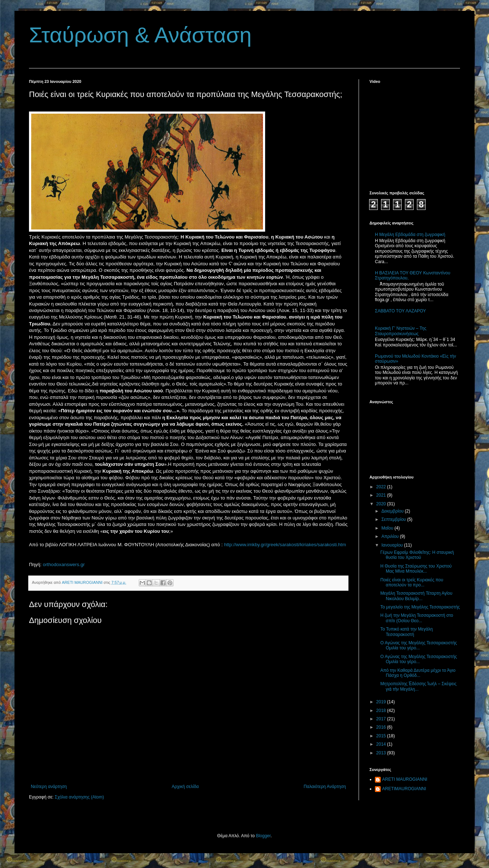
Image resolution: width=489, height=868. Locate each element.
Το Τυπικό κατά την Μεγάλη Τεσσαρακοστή (407, 632)
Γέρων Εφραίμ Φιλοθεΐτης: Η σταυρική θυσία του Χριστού (417, 555)
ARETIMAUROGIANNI (404, 789)
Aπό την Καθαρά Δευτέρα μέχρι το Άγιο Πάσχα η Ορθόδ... (418, 673)
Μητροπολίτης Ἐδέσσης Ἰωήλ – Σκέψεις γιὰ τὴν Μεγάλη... (418, 686)
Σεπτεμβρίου (394, 519)
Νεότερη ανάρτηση (49, 787)
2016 (382, 727)
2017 (382, 719)
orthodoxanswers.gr (64, 564)
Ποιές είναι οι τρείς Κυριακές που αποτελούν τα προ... (412, 582)
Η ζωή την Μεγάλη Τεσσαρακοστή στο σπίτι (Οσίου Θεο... (417, 618)
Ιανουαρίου (393, 545)
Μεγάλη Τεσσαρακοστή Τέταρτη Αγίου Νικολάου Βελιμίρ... (416, 596)
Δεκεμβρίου (393, 511)
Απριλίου (391, 536)
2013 (382, 753)
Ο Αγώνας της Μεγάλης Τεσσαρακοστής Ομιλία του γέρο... (419, 645)
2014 (382, 744)
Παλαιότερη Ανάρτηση (325, 787)
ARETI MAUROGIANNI (405, 779)
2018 (382, 711)
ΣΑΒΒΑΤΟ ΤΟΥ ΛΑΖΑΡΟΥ (400, 311)
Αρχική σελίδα (185, 787)
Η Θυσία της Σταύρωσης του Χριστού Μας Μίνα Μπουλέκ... (416, 569)
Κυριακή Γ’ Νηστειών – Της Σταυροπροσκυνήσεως (401, 331)
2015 (382, 736)
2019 (382, 702)
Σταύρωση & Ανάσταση (140, 35)
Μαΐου (388, 528)
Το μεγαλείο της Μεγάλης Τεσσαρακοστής (420, 607)
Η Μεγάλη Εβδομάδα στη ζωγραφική (410, 235)
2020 (382, 504)
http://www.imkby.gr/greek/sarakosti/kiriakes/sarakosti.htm (285, 545)
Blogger (263, 836)
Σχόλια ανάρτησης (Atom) (79, 797)
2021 (382, 495)
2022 (382, 487)
